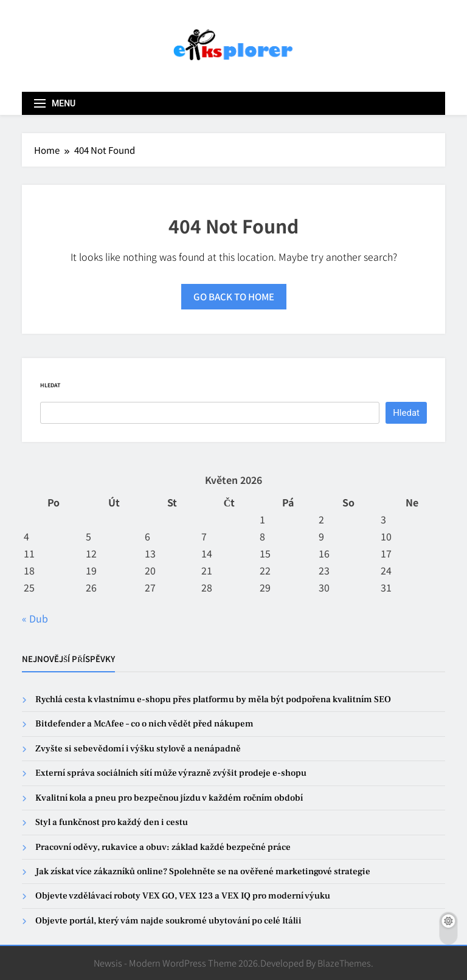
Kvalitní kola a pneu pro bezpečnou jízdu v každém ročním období (169, 798)
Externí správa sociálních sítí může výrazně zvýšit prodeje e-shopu (171, 773)
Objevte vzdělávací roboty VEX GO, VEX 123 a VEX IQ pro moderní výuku (183, 896)
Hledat (50, 385)
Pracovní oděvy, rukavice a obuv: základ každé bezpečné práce (163, 847)
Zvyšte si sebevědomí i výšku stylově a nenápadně (138, 749)
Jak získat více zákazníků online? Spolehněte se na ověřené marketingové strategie (203, 871)
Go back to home (234, 296)
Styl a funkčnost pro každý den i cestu (112, 822)
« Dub (35, 618)
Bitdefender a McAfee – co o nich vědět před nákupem (144, 724)
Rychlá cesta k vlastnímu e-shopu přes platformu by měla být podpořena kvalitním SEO (213, 699)
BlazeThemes (344, 963)
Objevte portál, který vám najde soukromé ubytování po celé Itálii (168, 921)
